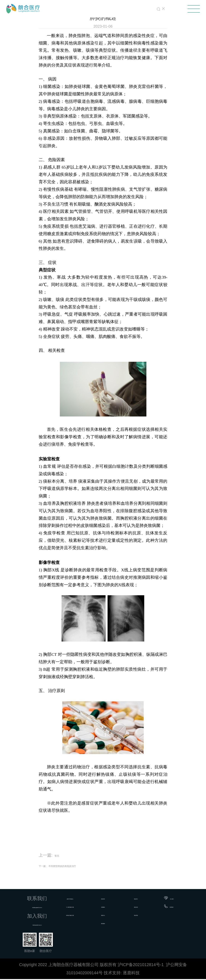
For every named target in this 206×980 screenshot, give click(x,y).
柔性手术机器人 (80, 898)
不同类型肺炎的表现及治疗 (80, 865)
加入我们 (173, 898)
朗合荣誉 (140, 915)
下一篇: (46, 865)
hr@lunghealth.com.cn (43, 924)
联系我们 (173, 906)
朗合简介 (140, 898)
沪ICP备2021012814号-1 (141, 966)
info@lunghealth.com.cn (43, 906)
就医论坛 (110, 915)
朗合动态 (140, 906)
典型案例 (110, 923)
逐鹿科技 (131, 974)
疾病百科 (110, 898)
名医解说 (110, 906)
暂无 (59, 855)
